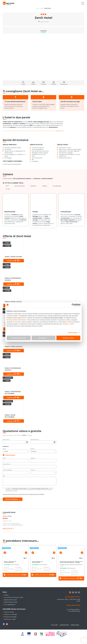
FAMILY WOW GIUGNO (13, 257)
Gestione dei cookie (64, 625)
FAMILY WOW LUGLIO (13, 302)
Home (38, 8)
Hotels (42, 8)
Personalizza (44, 338)
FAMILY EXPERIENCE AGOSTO (13, 369)
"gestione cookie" (68, 324)
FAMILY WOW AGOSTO (14, 347)
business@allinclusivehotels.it (16, 320)
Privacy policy (55, 625)
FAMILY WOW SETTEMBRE (10, 416)
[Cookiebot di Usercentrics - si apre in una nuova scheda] (73, 305)
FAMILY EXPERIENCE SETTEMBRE (13, 393)
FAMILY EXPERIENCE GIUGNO (13, 279)
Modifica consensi (75, 625)
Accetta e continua (68, 338)
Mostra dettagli (73, 332)
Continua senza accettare (19, 338)
